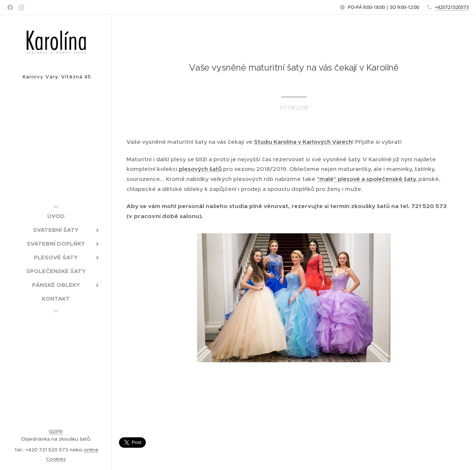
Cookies (56, 459)
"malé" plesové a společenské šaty (366, 179)
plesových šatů (200, 169)
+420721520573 (452, 7)
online (91, 450)
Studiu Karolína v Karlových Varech (303, 142)
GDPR (56, 432)
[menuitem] (56, 216)
